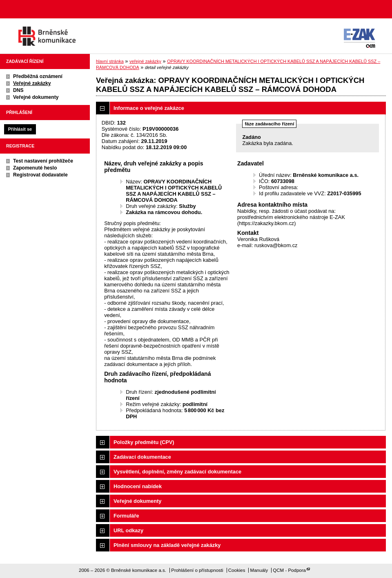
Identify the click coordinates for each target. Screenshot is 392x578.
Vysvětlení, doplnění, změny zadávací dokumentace (177, 472)
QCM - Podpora (289, 570)
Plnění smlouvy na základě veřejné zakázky (167, 545)
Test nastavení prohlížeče (43, 161)
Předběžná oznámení (38, 76)
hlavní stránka (110, 61)
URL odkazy (128, 530)
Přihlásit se (20, 129)
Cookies (237, 570)
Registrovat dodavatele (40, 175)
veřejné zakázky (145, 61)
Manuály (259, 570)
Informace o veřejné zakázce (149, 108)
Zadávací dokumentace (142, 457)
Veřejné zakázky (32, 83)
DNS (18, 90)
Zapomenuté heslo (35, 168)
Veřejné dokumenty (36, 97)
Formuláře (126, 516)
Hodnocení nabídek (138, 486)
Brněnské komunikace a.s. (47, 36)
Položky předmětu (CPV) (144, 442)
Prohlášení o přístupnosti (197, 570)
